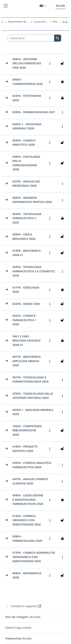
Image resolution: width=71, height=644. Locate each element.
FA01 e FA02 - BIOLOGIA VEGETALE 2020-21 (27, 340)
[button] (43, 6)
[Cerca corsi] (31, 38)
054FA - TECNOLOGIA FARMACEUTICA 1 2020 (27, 218)
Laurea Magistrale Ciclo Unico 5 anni (41, 22)
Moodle (27, 638)
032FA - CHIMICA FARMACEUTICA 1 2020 (25, 320)
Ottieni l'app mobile (18, 628)
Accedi (60, 5)
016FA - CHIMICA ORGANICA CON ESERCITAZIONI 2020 (27, 520)
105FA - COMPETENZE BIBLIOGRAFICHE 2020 (27, 430)
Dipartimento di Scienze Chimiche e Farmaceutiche (19, 22)
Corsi (3, 22)
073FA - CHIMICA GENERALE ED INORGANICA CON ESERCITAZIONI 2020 (34, 557)
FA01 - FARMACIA (56, 22)
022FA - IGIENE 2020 (26, 304)
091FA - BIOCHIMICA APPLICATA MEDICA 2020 (27, 361)
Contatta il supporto (23, 606)
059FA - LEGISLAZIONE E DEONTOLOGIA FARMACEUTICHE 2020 (28, 499)
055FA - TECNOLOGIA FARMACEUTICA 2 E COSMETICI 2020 (34, 271)
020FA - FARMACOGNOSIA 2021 (34, 112)
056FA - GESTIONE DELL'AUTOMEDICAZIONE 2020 (27, 63)
